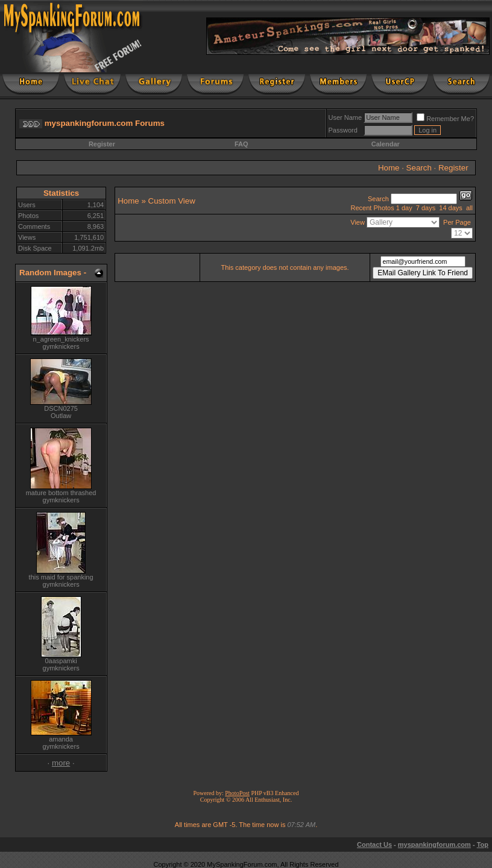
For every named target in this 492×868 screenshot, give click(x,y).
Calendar (386, 144)
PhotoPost (237, 793)
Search (419, 168)
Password (343, 130)
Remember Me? (445, 119)
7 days (426, 208)
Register (102, 144)
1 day (404, 208)
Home (389, 168)
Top (483, 845)
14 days (451, 208)
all (469, 208)
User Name (345, 117)
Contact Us (374, 845)
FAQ (241, 144)
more (61, 763)
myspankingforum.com (434, 845)
